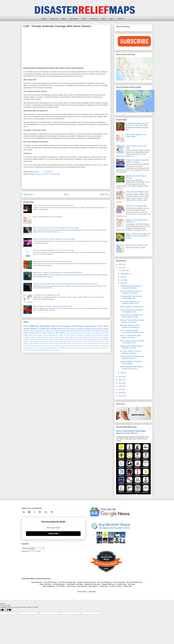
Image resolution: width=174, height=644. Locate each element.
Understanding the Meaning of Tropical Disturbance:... (131, 287)
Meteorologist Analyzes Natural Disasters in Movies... (131, 347)
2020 (121, 386)
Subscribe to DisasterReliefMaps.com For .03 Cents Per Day (53, 250)
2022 (121, 380)
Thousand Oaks (99, 341)
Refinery (68, 348)
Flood (59, 326)
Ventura (40, 335)
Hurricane (45, 326)
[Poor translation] (9, 610)
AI (57, 335)
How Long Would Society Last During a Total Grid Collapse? (53, 205)
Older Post (104, 194)
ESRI (68, 329)
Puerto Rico (40, 337)
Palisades (37, 341)
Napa (25, 348)
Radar (46, 337)
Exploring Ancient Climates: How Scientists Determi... (132, 357)
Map (48, 328)
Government (62, 329)
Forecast (31, 333)
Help (103, 19)
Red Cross (81, 331)
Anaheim (51, 344)
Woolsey (46, 350)
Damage (88, 344)
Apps (111, 19)
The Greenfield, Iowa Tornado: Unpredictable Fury (131, 297)
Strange (92, 348)
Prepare (43, 341)
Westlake (41, 350)
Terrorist (103, 348)
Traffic (29, 350)
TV (100, 348)
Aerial (46, 344)
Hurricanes (74, 19)
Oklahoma (73, 331)
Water (36, 343)
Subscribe (53, 534)
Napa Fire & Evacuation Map (136, 206)
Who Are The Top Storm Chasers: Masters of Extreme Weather (54, 239)
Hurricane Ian (40, 331)
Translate (35, 551)
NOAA (107, 346)
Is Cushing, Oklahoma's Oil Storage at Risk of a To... (130, 303)
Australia (85, 337)
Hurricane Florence (59, 346)
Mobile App (98, 333)
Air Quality (41, 328)
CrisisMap (88, 335)
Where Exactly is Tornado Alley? (132, 307)
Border (71, 344)
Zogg (57, 350)
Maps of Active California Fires (137, 245)
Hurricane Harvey (41, 333)
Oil (103, 333)
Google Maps (91, 326)
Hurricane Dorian (49, 346)
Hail (34, 346)
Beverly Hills (97, 337)
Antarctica (56, 344)
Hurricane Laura (72, 339)
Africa (68, 333)
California (33, 326)
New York (35, 348)
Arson (52, 331)
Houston (55, 339)
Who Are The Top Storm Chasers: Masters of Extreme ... (132, 321)
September (125, 274)
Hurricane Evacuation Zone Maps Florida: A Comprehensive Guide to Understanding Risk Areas (65, 284)
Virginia (31, 343)
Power (107, 333)
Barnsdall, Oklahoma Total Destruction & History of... (130, 326)
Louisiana (33, 337)
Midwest (62, 333)
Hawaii (63, 331)
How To (100, 326)
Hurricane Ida (62, 339)
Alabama (79, 337)
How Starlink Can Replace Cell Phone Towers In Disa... (131, 316)
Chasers (38, 174)
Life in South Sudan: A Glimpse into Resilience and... (131, 311)
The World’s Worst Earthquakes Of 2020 (47, 295)
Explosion (99, 344)
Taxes (85, 341)
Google (50, 339)
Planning (40, 348)
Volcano (45, 335)
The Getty (90, 341)
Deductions (93, 344)
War (75, 337)
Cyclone (33, 339)
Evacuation (66, 326)
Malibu (89, 339)
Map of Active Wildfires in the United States (48, 217)
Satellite (26, 335)
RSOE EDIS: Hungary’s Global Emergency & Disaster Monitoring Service (58, 273)
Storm (47, 174)
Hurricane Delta (39, 346)
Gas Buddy (106, 344)
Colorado (57, 331)
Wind (94, 329)
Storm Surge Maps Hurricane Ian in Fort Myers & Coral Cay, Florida (56, 228)
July (122, 277)
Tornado (52, 174)
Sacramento (77, 348)
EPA (37, 339)
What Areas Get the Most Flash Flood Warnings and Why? (53, 261)
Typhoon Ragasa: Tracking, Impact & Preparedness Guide (53, 306)
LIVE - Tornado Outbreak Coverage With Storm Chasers (132, 331)
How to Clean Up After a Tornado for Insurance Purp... (132, 342)
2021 (121, 383)
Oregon (106, 329)
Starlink (87, 348)
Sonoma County (77, 341)
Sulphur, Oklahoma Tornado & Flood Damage (131, 362)
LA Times (85, 346)
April (122, 373)
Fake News (95, 335)
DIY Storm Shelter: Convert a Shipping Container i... (131, 352)
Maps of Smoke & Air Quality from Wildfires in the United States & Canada (138, 236)
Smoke (26, 328)
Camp (75, 344)
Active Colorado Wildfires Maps (137, 192)
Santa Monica (59, 341)
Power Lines (56, 348)
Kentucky (80, 346)
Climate (72, 333)
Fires (84, 19)
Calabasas (105, 337)
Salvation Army (90, 331)
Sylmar (97, 348)
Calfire (53, 326)
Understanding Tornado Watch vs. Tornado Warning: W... (132, 368)
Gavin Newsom (43, 339)
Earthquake (88, 329)
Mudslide (102, 346)
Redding (63, 348)
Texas (31, 335)
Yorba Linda (52, 350)
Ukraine (36, 350)
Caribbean (27, 339)
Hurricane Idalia (86, 333)
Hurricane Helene (29, 331)
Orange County (28, 341)
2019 (121, 389)
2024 (121, 268)
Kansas (75, 346)
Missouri (97, 346)
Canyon (79, 344)
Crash (83, 344)
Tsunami (51, 337)
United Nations (59, 337)
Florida (74, 326)
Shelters (81, 326)
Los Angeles (79, 329)
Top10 (35, 335)
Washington (52, 335)
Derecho (78, 333)
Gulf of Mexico (104, 335)
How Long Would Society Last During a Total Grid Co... (131, 292)
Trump (107, 341)
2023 (121, 377)
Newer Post (28, 194)
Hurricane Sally (82, 339)
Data (103, 331)
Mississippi (91, 346)
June (123, 280)
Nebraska (29, 348)
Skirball (83, 348)
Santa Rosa (68, 341)
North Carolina (104, 339)
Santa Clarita (50, 341)
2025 (121, 264)
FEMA (73, 329)
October (124, 270)
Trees (32, 350)
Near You (54, 19)
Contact (120, 19)
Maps (63, 19)
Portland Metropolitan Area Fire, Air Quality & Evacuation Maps (137, 124)
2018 (121, 393)
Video (58, 174)
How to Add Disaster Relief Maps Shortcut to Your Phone (131, 432)
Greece (30, 346)
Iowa (67, 331)
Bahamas (66, 344)
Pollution (46, 348)
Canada (61, 335)
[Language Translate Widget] (33, 548)
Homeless (26, 337)
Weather (33, 328)
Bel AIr (91, 337)
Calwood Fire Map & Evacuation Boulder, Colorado (137, 161)
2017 (121, 396)
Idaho (66, 346)
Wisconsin (41, 343)
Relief (72, 348)
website (100, 165)
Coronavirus (80, 335)
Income (70, 346)
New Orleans (95, 339)
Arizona (61, 344)
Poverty (50, 348)
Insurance (100, 329)
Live (43, 174)
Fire (26, 326)
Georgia (26, 346)
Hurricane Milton (53, 333)
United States (69, 337)
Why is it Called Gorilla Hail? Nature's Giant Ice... (130, 337)
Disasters (94, 19)
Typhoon (26, 343)
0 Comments (48, 172)
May (122, 283)
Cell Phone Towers (70, 335)
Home (44, 19)
